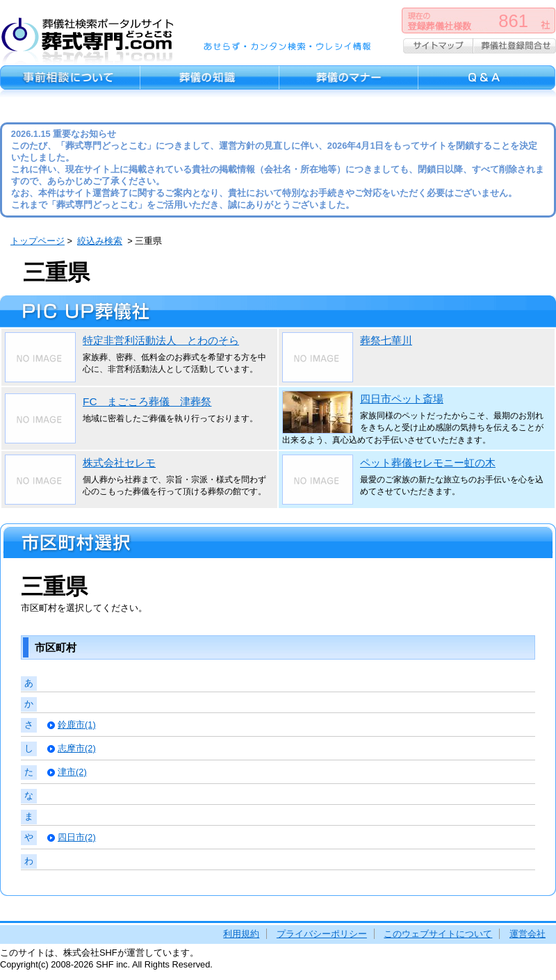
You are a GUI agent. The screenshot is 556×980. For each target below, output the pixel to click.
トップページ (38, 241)
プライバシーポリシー (322, 934)
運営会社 (528, 934)
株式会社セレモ (119, 463)
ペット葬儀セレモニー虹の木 (428, 463)
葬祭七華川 (386, 340)
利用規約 (241, 934)
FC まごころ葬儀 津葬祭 (147, 401)
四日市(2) (77, 837)
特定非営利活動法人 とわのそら (161, 340)
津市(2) (72, 772)
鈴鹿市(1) (77, 725)
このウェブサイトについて (438, 934)
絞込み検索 (100, 241)
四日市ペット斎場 (402, 399)
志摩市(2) (77, 748)
